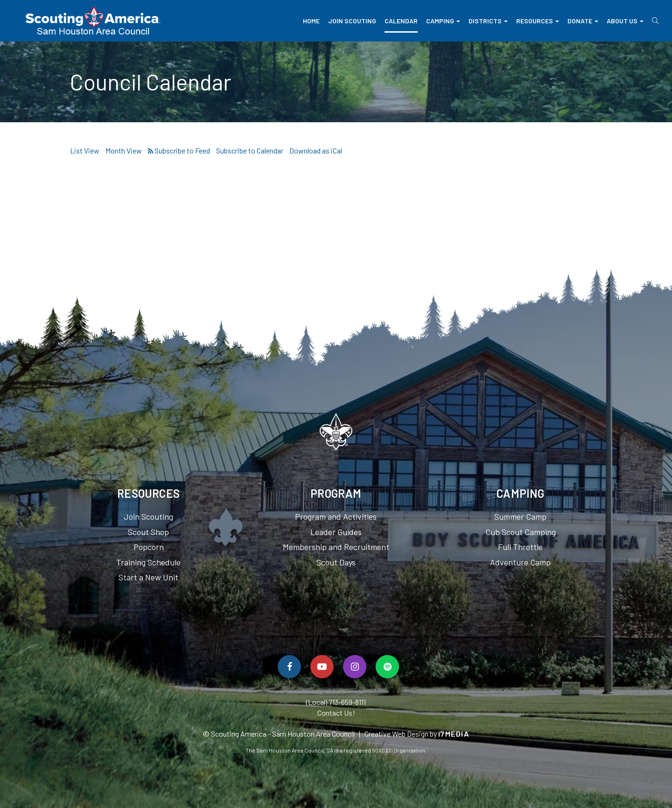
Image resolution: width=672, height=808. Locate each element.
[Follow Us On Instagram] (355, 667)
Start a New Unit (148, 577)
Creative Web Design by (417, 734)
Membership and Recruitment (336, 547)
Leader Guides (336, 532)
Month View (124, 150)
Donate (583, 21)
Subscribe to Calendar (250, 150)
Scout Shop (148, 532)
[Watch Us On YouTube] (322, 667)
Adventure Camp (520, 562)
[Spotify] (387, 667)
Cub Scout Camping (521, 532)
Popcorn (149, 547)
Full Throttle (520, 547)
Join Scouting (352, 21)
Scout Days (336, 562)
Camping (443, 21)
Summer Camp (520, 516)
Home (311, 21)
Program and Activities (336, 516)
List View (85, 150)
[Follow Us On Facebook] (289, 667)
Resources (538, 21)
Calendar (401, 21)
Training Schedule (148, 562)
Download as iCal (316, 150)
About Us (625, 21)
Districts (488, 21)
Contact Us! (336, 713)
